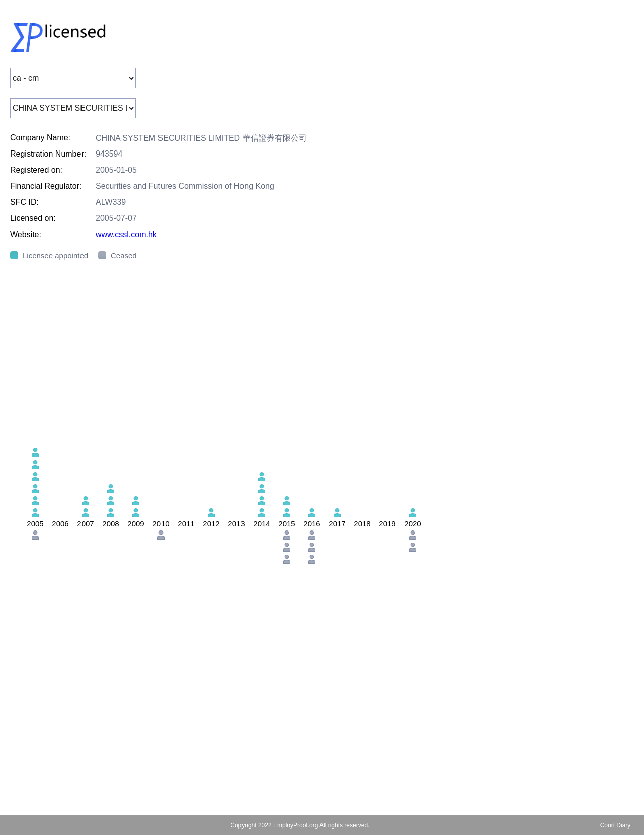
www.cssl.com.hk (126, 234)
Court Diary (616, 825)
